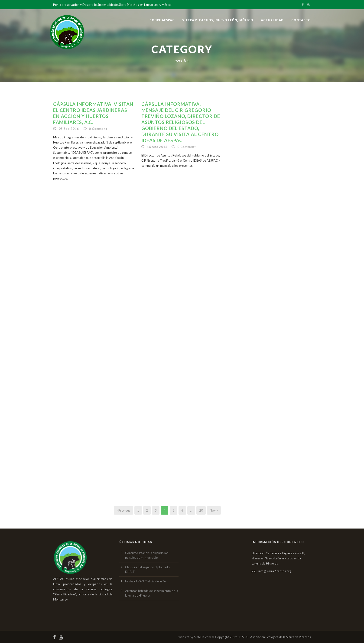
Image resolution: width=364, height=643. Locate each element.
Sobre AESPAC (162, 20)
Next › (214, 510)
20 (201, 510)
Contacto (301, 20)
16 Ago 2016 (157, 147)
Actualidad (272, 20)
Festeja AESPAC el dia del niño (146, 581)
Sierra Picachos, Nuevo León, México (218, 20)
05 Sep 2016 (69, 129)
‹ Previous (123, 510)
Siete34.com (203, 637)
